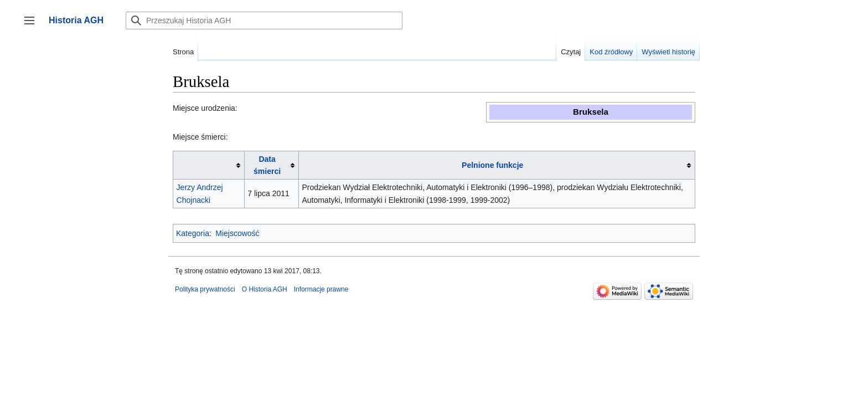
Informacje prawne (321, 289)
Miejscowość (237, 233)
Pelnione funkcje (492, 165)
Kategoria (193, 233)
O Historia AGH (265, 289)
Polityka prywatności (205, 289)
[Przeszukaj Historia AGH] (264, 21)
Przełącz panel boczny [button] (33, 26)
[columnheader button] (209, 165)
